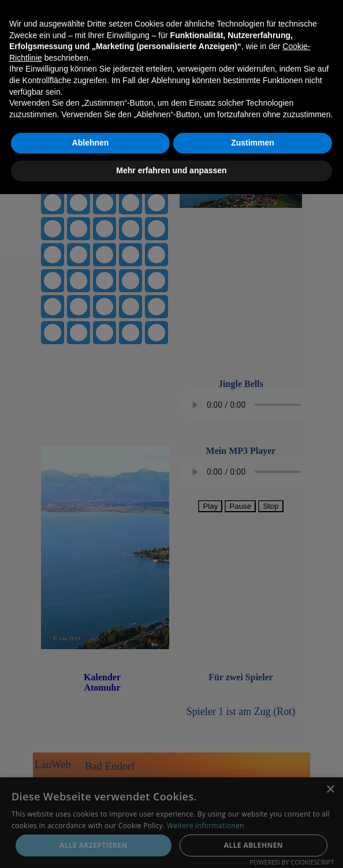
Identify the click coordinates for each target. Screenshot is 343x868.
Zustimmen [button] (253, 817)
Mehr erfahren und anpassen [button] (171, 844)
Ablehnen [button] (91, 817)
